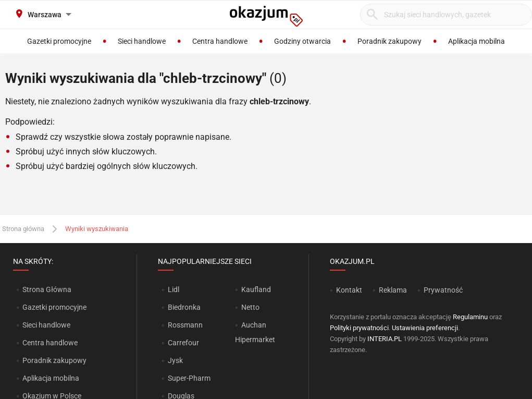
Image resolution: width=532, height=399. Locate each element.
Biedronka (184, 307)
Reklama (393, 290)
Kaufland (256, 289)
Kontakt (349, 290)
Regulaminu (470, 317)
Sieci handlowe (46, 325)
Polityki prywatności (359, 328)
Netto (250, 307)
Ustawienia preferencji (425, 328)
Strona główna (23, 229)
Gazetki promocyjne (54, 307)
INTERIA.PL (385, 339)
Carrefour (183, 343)
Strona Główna (47, 289)
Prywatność (443, 290)
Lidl (174, 289)
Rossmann (185, 325)
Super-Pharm (189, 378)
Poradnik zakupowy (54, 360)
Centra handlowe (50, 343)
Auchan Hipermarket (255, 332)
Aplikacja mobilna (51, 378)
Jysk (175, 360)
